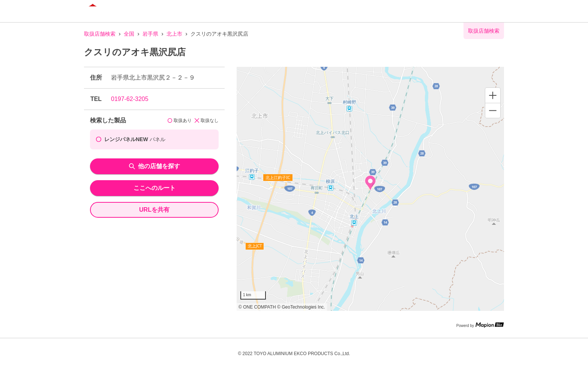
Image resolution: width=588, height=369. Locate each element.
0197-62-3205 (130, 99)
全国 (129, 34)
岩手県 (150, 34)
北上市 (174, 34)
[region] (370, 189)
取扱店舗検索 (100, 34)
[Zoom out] (493, 110)
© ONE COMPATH (257, 307)
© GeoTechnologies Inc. (301, 307)
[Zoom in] (493, 95)
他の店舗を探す (154, 166)
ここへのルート (154, 188)
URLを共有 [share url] (154, 210)
